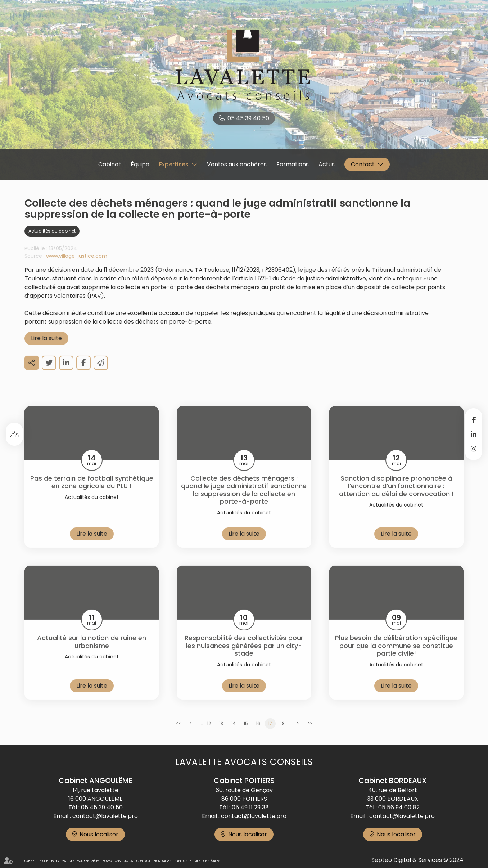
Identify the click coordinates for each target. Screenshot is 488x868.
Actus (327, 164)
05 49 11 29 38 (250, 807)
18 (283, 734)
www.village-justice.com (77, 266)
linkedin (474, 434)
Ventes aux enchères (237, 164)
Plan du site (183, 861)
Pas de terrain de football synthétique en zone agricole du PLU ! (92, 493)
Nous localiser (99, 834)
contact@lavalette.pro (105, 816)
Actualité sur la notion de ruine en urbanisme (92, 653)
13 (221, 734)
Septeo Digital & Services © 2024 (417, 860)
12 (209, 734)
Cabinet (110, 164)
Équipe (140, 164)
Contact (363, 164)
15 (246, 734)
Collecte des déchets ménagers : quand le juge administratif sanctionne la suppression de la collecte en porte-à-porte (244, 500)
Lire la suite (46, 349)
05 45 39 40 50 (248, 118)
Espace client (14, 434)
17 (270, 734)
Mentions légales (207, 861)
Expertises (174, 164)
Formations (293, 164)
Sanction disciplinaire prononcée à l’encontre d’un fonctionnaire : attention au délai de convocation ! (396, 497)
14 (234, 734)
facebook (474, 420)
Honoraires (162, 861)
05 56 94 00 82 (399, 807)
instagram (474, 449)
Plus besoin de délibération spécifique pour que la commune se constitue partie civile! (396, 656)
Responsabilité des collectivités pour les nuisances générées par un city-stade (244, 656)
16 (258, 734)
